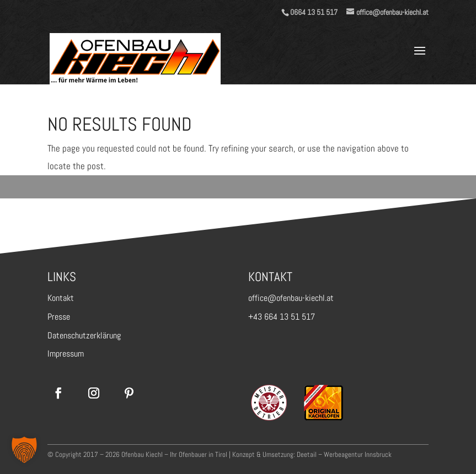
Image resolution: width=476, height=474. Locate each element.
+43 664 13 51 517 (282, 317)
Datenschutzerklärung (84, 335)
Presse (59, 317)
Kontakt (61, 298)
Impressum (66, 354)
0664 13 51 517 (314, 12)
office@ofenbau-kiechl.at (291, 298)
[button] (24, 450)
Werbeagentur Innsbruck (358, 454)
